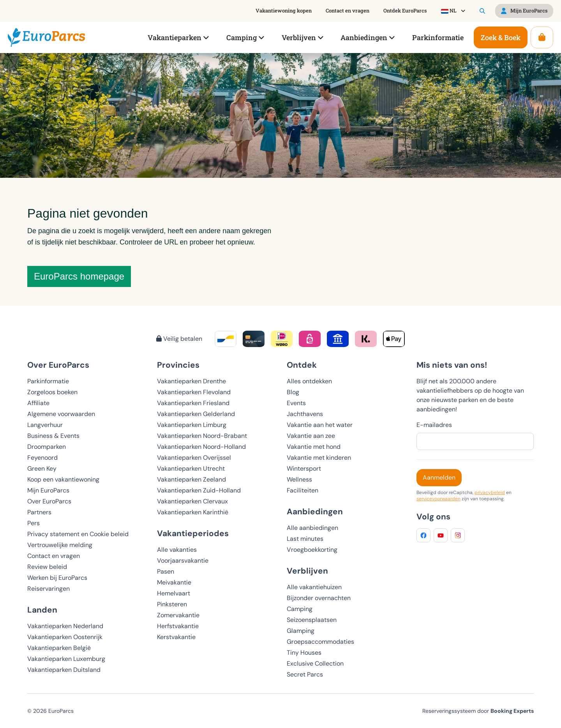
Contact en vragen (54, 556)
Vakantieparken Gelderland (196, 414)
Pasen (166, 571)
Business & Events (53, 436)
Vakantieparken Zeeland (191, 479)
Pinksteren (172, 604)
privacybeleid (490, 492)
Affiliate (38, 403)
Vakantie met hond (314, 447)
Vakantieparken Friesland (193, 403)
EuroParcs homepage (79, 276)
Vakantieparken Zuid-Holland (199, 490)
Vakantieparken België (59, 648)
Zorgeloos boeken (52, 392)
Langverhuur (45, 425)
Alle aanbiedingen (312, 528)
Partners (39, 512)
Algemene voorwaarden (61, 414)
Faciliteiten (303, 490)
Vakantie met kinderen (319, 458)
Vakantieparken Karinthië (193, 512)
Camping (300, 609)
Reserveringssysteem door (478, 711)
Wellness (299, 479)
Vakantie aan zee (311, 436)
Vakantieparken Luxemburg (66, 659)
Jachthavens (305, 414)
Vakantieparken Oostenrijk (65, 637)
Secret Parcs (305, 674)
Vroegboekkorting (312, 550)
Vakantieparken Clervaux (192, 501)
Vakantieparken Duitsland (64, 670)
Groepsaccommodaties (320, 642)
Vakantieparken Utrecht (191, 469)
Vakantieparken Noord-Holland (201, 447)
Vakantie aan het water (320, 425)
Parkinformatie (48, 381)
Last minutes (305, 539)
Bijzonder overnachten (319, 598)
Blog (293, 392)
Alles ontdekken (309, 381)
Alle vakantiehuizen (314, 587)
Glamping (301, 631)
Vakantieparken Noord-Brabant (202, 436)
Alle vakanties (177, 550)
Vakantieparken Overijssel (194, 458)
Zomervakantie (178, 615)
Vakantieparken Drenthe (191, 381)
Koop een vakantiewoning (63, 479)
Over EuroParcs (49, 501)
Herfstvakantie (178, 626)
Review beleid (47, 567)
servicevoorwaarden (438, 499)
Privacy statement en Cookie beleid (78, 534)
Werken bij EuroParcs (57, 578)
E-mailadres (434, 425)
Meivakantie (174, 582)
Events (296, 403)
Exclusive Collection (315, 663)
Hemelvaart (174, 593)
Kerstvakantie (176, 637)
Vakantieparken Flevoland (194, 392)
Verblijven (307, 571)
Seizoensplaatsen (312, 620)
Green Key (42, 469)
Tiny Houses (304, 653)
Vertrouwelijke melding (60, 545)
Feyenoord (42, 458)
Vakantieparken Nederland (65, 626)
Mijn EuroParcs (48, 490)
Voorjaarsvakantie (183, 561)
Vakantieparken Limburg (192, 425)
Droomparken (47, 447)
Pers (34, 523)
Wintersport (304, 469)
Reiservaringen (49, 589)
